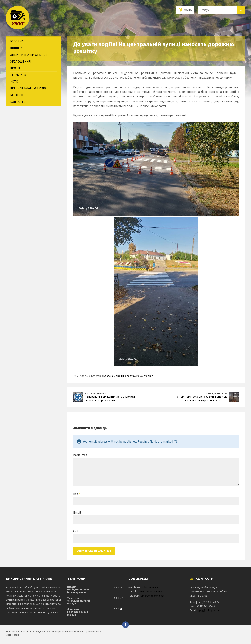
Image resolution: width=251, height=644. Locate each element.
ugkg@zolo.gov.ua (208, 610)
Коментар (80, 455)
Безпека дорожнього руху (119, 376)
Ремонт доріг (145, 376)
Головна (17, 41)
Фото (14, 81)
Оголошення (20, 61)
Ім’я (77, 494)
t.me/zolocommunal (152, 596)
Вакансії (16, 95)
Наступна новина (95, 393)
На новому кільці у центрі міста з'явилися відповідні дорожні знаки (110, 398)
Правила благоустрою (28, 88)
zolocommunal (150, 587)
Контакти (18, 102)
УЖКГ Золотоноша (151, 591)
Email (78, 512)
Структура (18, 75)
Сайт (77, 531)
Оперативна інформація (29, 55)
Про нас (16, 68)
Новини (16, 48)
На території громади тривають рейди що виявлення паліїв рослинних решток (202, 398)
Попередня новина (216, 393)
